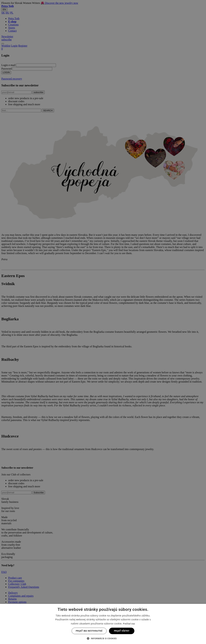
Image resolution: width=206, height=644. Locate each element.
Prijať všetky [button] (122, 631)
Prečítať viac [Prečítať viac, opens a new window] (129, 624)
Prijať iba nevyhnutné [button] (89, 631)
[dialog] (103, 322)
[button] (103, 638)
